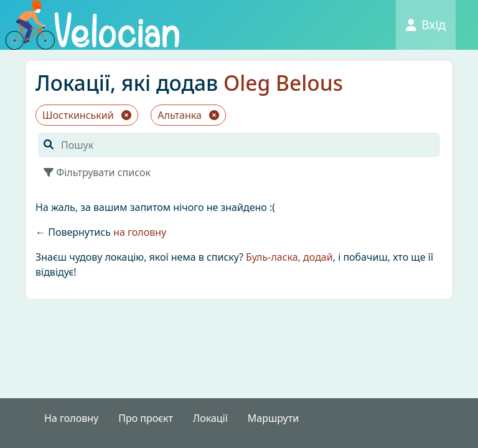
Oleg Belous (283, 83)
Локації (210, 418)
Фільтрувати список (97, 172)
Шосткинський (87, 115)
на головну (140, 232)
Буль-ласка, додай (289, 257)
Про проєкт (146, 418)
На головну (71, 418)
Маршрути (273, 418)
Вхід (426, 25)
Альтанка (188, 115)
